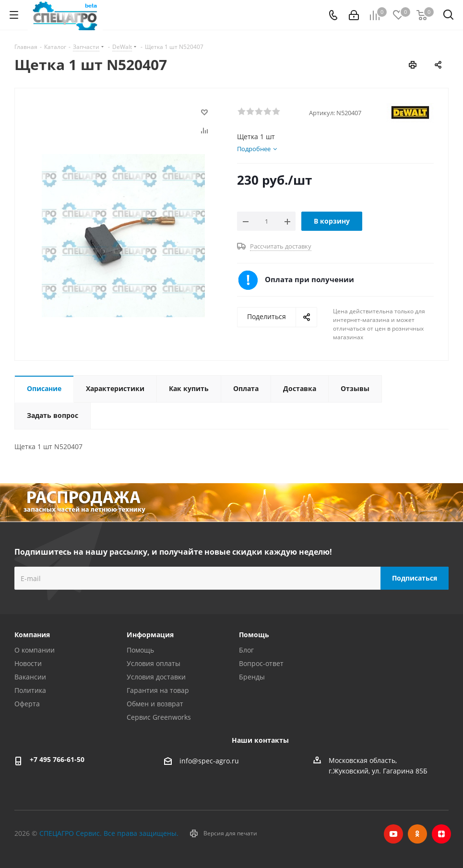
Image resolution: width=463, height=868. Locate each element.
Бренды (252, 677)
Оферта (27, 704)
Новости (28, 663)
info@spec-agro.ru (209, 761)
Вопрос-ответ (261, 663)
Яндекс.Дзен (441, 834)
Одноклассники (417, 834)
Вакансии (30, 677)
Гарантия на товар (158, 690)
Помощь (140, 650)
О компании (35, 650)
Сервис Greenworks (159, 717)
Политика (30, 690)
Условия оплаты (154, 663)
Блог (246, 650)
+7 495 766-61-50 (57, 759)
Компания (32, 635)
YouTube (393, 834)
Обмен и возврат (155, 704)
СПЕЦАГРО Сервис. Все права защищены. (109, 833)
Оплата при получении (309, 279)
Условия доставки (156, 677)
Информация (150, 635)
